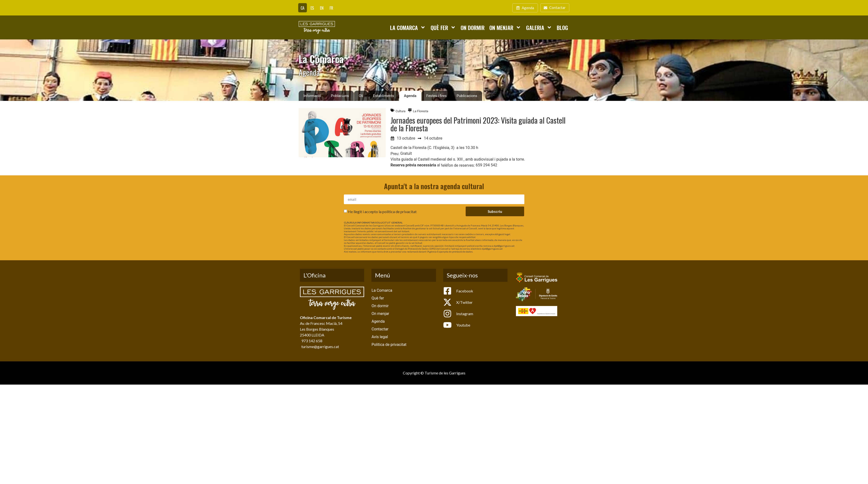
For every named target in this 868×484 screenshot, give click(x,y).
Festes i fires (436, 96)
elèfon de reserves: (458, 165)
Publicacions (467, 96)
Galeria (539, 27)
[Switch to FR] (331, 8)
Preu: (395, 154)
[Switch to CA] (303, 8)
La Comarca (408, 27)
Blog (562, 27)
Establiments (383, 96)
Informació (312, 96)
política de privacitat (399, 212)
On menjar (505, 27)
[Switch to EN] (322, 8)
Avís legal (380, 337)
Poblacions (340, 96)
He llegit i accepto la (382, 212)
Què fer (443, 27)
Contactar (380, 329)
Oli (361, 96)
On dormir (473, 27)
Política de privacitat (389, 345)
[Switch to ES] (312, 8)
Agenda (410, 96)
